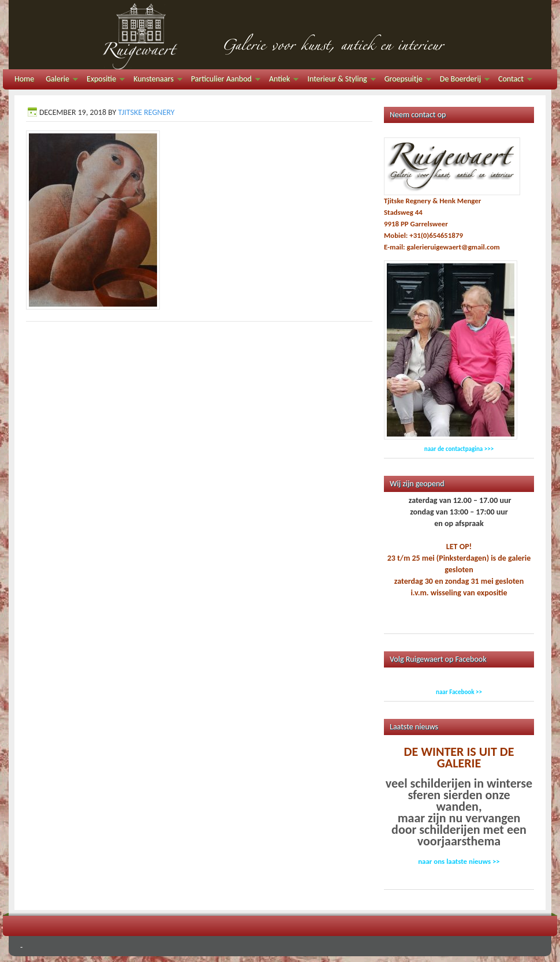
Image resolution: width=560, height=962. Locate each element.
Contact (512, 81)
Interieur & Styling (338, 81)
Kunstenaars (155, 81)
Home (24, 79)
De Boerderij (462, 81)
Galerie (59, 81)
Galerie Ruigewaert (280, 35)
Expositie (103, 81)
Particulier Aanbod (223, 81)
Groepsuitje (405, 81)
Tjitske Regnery (146, 112)
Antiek (281, 81)
